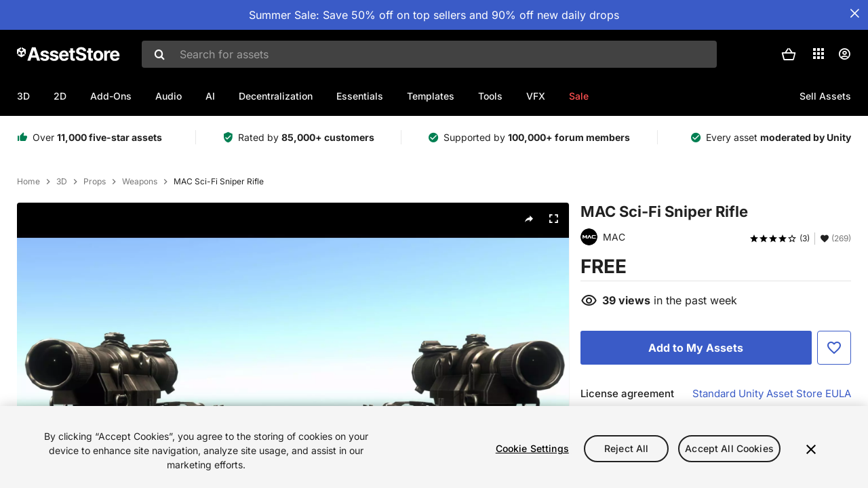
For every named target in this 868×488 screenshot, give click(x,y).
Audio (169, 96)
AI (210, 96)
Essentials (360, 96)
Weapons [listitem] (140, 182)
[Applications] (818, 54)
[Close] (811, 449)
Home (28, 182)
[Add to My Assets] (696, 348)
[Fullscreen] (553, 219)
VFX (536, 96)
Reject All (626, 448)
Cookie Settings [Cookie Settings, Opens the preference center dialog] (532, 448)
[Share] (529, 219)
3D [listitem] (62, 182)
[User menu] (844, 54)
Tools (490, 96)
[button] (789, 54)
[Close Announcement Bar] (854, 14)
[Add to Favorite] (834, 348)
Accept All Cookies (729, 448)
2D (60, 96)
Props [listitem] (95, 182)
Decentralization (276, 96)
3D (23, 96)
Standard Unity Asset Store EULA (772, 393)
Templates (431, 96)
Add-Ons (111, 96)
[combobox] (429, 54)
